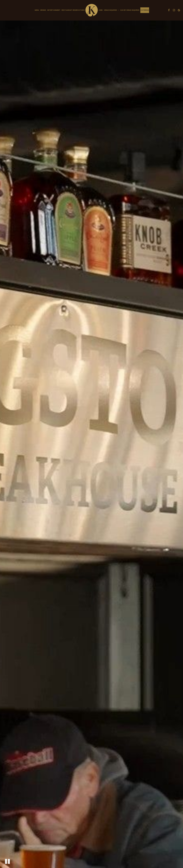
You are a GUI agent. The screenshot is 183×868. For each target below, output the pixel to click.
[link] (92, 10)
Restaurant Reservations (73, 10)
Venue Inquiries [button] (111, 10)
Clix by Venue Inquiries (130, 10)
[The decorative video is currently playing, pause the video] (7, 861)
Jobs (101, 10)
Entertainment (54, 10)
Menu (37, 10)
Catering (145, 10)
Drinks (43, 10)
